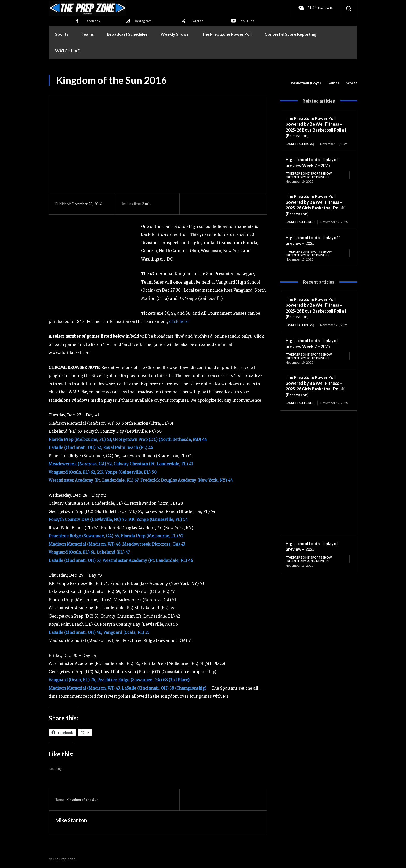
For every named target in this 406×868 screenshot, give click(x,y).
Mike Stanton (71, 820)
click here (179, 321)
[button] (349, 8)
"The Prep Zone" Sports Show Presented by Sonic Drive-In (311, 179)
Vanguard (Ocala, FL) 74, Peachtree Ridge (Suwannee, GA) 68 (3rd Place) (119, 680)
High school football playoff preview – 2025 (316, 249)
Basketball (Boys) (306, 83)
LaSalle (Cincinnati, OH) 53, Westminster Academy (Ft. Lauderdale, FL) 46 (121, 560)
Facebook (92, 21)
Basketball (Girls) (301, 226)
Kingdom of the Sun (82, 800)
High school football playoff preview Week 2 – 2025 (316, 166)
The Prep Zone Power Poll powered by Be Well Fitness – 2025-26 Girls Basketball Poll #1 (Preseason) (316, 209)
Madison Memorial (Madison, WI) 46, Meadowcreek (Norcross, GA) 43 (117, 544)
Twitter (197, 21)
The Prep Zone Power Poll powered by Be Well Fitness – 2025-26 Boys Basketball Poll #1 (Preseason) (316, 127)
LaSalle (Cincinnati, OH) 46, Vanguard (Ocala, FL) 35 (99, 632)
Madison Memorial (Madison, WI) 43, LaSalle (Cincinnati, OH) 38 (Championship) (128, 688)
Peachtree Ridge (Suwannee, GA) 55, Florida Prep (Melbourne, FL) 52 (116, 536)
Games (333, 83)
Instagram (143, 21)
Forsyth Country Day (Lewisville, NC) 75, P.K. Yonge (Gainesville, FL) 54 (118, 520)
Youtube (248, 21)
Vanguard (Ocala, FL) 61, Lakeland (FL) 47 (89, 552)
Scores (351, 83)
